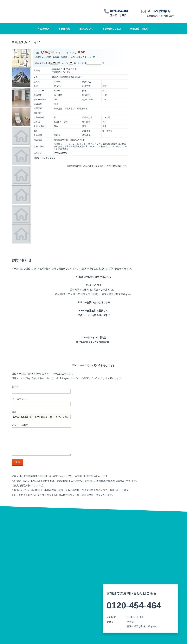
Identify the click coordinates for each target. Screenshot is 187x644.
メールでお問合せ (159, 11)
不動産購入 (44, 29)
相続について (86, 29)
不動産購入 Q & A (112, 29)
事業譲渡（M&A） (140, 29)
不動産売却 (64, 29)
